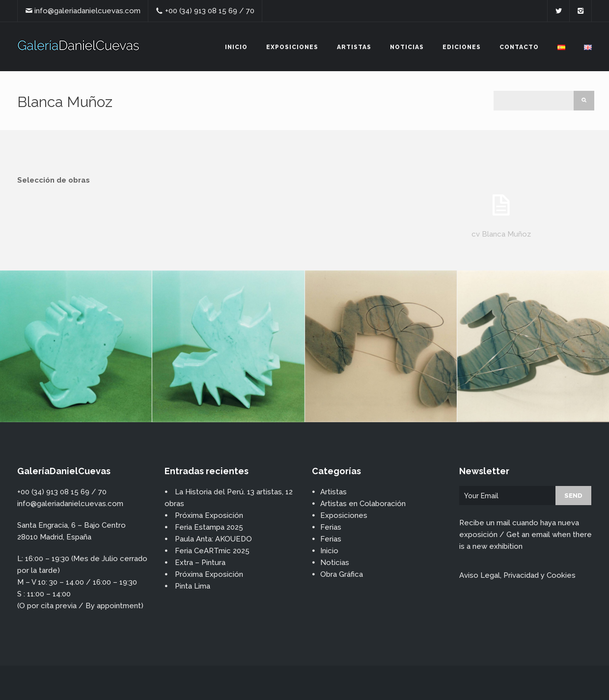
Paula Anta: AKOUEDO (213, 539)
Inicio (236, 47)
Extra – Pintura (200, 563)
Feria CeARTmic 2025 (212, 551)
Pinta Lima (193, 586)
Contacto (519, 47)
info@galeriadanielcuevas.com (87, 11)
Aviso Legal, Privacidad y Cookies (517, 575)
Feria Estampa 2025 (209, 527)
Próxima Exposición (209, 515)
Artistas (354, 47)
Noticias (407, 47)
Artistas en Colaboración (363, 504)
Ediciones (462, 47)
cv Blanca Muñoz (501, 234)
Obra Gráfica (342, 574)
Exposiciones (292, 47)
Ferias (331, 527)
